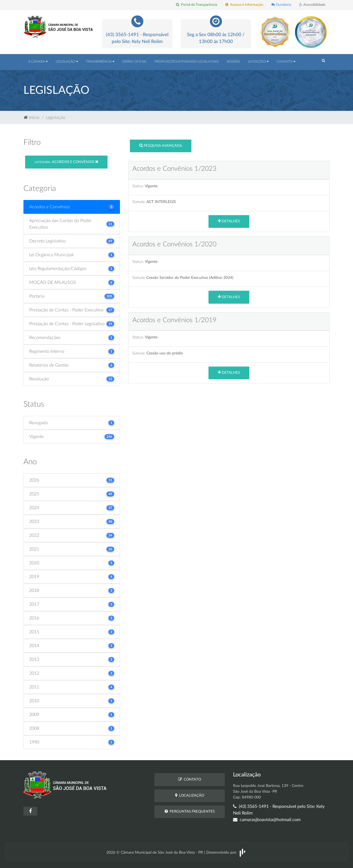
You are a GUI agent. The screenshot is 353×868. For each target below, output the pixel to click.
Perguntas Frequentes (190, 811)
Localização (190, 795)
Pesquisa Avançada (161, 145)
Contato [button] (286, 62)
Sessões (233, 62)
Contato (190, 779)
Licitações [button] (258, 62)
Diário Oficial (135, 62)
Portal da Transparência (196, 5)
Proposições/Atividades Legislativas (187, 62)
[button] (323, 61)
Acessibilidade (312, 5)
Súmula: (139, 202)
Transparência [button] (100, 62)
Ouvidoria (281, 5)
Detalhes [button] (229, 221)
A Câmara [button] (38, 62)
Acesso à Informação (244, 5)
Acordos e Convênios (66, 162)
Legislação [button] (67, 62)
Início (32, 117)
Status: (138, 186)
